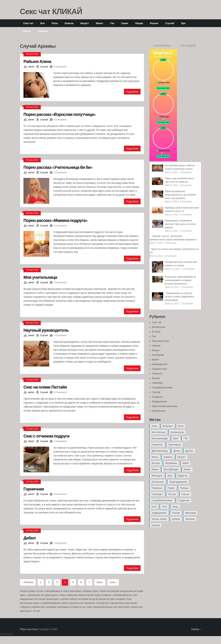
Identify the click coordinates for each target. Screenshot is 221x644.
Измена (69, 23)
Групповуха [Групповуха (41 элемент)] (174, 445)
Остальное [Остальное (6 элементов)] (158, 482)
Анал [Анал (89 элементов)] (154, 426)
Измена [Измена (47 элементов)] (168, 457)
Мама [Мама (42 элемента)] (155, 469)
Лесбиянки (158, 355)
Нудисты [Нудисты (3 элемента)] (182, 476)
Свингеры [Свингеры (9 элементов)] (157, 494)
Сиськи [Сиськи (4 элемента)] (185, 494)
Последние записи (188, 47)
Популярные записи (162, 47)
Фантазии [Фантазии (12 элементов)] (190, 513)
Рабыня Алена (37, 61)
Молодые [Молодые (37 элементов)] (157, 476)
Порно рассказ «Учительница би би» (58, 167)
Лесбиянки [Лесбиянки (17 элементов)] (171, 463)
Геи (112, 23)
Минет (100, 23)
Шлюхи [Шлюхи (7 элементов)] (176, 519)
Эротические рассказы (165, 406)
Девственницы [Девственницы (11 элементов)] (160, 451)
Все (43, 23)
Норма (139, 23)
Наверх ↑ (196, 629)
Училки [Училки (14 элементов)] (176, 513)
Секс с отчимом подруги (46, 436)
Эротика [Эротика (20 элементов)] (190, 519)
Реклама (43, 31)
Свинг (125, 23)
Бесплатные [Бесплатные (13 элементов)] (158, 432)
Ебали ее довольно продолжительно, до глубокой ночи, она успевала (180, 195)
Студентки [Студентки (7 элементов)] (184, 500)
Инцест (85, 23)
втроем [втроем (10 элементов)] (156, 525)
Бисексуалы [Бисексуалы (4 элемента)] (177, 432)
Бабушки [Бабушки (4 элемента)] (168, 426)
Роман (27, 31)
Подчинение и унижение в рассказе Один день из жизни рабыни (180, 224)
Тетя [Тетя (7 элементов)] (164, 507)
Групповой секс (160, 341)
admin (31, 67)
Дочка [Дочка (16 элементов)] (177, 451)
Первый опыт (159, 369)
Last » (113, 582)
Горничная (34, 489)
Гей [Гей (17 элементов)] (186, 438)
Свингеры (157, 383)
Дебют (30, 538)
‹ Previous (28, 582)
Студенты (157, 397)
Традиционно (159, 401)
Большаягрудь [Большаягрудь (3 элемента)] (160, 438)
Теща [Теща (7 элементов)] (175, 507)
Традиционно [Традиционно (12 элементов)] (159, 513)
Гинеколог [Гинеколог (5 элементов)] (157, 445)
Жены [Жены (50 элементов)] (155, 457)
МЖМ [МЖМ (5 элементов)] (185, 463)
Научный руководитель (46, 330)
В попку (156, 332)
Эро (183, 23)
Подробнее (132, 92)
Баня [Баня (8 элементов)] (181, 426)
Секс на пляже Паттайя (45, 387)
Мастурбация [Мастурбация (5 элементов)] (171, 469)
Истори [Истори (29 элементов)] (156, 463)
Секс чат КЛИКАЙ (51, 11)
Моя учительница (40, 277)
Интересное (159, 411)
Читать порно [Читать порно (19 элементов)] (159, 519)
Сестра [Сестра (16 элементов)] (172, 494)
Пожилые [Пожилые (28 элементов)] (157, 488)
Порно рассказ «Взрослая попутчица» (59, 114)
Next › (100, 582)
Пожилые (157, 374)
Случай (170, 23)
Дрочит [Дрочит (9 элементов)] (189, 451)
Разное (154, 23)
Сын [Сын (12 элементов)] (154, 507)
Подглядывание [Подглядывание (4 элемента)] (178, 482)
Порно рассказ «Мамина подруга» (55, 220)
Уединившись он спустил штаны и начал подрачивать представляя (180, 297)
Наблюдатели (160, 364)
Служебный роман (162, 388)
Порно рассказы (29, 629)
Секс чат (28, 23)
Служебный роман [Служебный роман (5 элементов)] (162, 500)
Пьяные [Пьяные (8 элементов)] (184, 488)
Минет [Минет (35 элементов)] (187, 469)
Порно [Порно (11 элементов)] (171, 488)
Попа (55, 23)
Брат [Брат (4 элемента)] (176, 438)
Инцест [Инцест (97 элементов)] (182, 457)
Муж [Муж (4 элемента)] (170, 476)
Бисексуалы (159, 327)
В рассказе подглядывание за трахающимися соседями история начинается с (180, 280)
